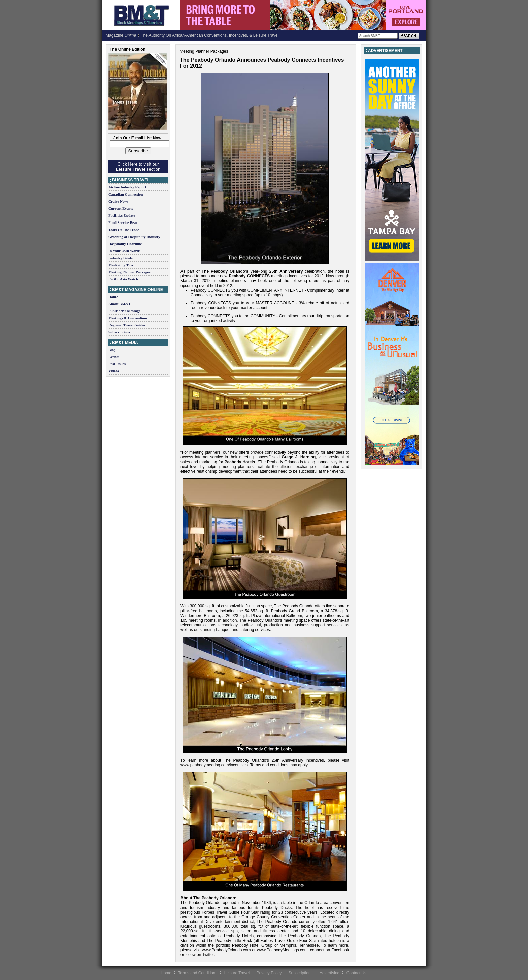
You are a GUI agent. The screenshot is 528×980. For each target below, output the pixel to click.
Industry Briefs (121, 258)
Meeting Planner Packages (129, 272)
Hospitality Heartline (125, 244)
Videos (114, 371)
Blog (112, 350)
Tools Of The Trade (124, 230)
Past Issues (117, 364)
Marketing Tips (121, 265)
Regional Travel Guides (127, 325)
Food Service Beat (123, 222)
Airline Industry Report (127, 187)
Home (113, 297)
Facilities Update (122, 215)
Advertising (329, 973)
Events (114, 357)
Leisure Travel (237, 973)
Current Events (121, 208)
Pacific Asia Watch (123, 279)
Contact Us (356, 973)
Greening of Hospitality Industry (134, 237)
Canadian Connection (126, 194)
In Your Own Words (124, 251)
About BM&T (120, 304)
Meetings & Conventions (128, 318)
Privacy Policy (269, 973)
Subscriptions (119, 332)
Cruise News (118, 201)
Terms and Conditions (198, 973)
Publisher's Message (124, 311)
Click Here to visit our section (138, 167)
